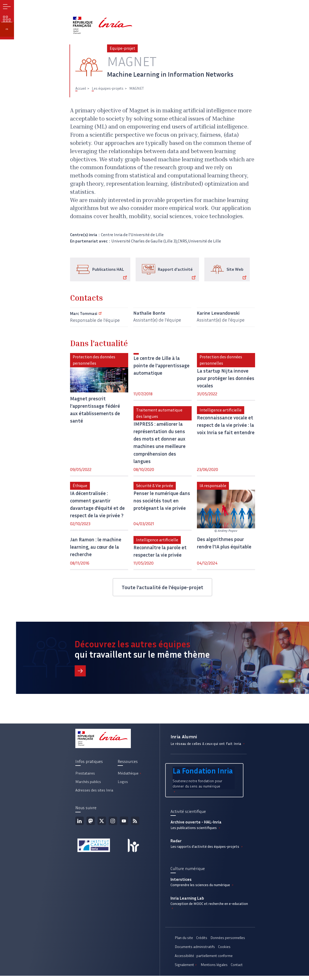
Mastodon (91, 823)
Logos (123, 784)
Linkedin (80, 823)
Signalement (186, 969)
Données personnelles (228, 942)
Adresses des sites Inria (94, 793)
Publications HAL (111, 276)
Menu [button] (8, 8)
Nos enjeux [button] (8, 24)
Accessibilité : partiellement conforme (204, 960)
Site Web (237, 276)
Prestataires (85, 776)
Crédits (202, 942)
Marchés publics (88, 784)
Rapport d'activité (178, 276)
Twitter (102, 823)
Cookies (224, 951)
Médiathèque (130, 776)
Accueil (81, 91)
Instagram (113, 823)
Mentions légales (214, 969)
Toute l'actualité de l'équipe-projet (162, 590)
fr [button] (8, 38)
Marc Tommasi (89, 316)
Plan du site (184, 942)
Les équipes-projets (108, 91)
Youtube (124, 823)
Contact (237, 969)
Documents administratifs (195, 951)
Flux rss (135, 823)
